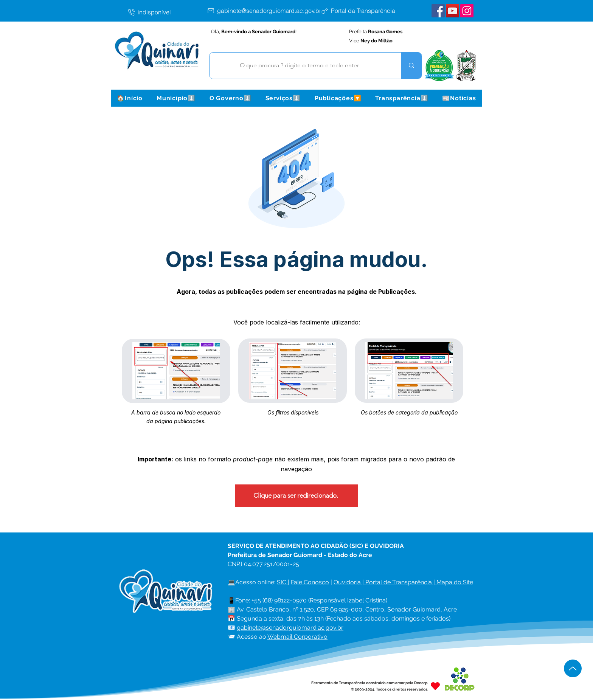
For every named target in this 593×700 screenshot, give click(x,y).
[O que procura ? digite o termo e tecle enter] (300, 66)
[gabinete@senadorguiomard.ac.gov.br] (265, 11)
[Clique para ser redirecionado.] (296, 496)
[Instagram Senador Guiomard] (467, 11)
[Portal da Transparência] (364, 11)
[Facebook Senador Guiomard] (438, 11)
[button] (176, 98)
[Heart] (435, 686)
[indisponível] (167, 12)
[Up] (573, 668)
